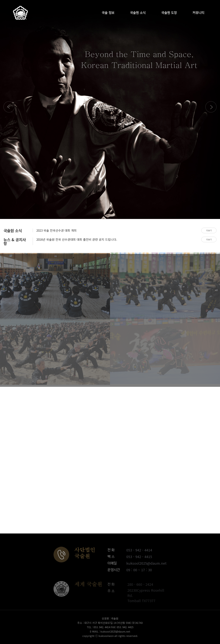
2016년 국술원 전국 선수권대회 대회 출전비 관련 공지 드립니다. (77, 239)
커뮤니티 (198, 14)
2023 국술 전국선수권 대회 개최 (56, 230)
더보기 (209, 230)
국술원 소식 (138, 14)
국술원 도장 (169, 14)
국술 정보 (108, 14)
